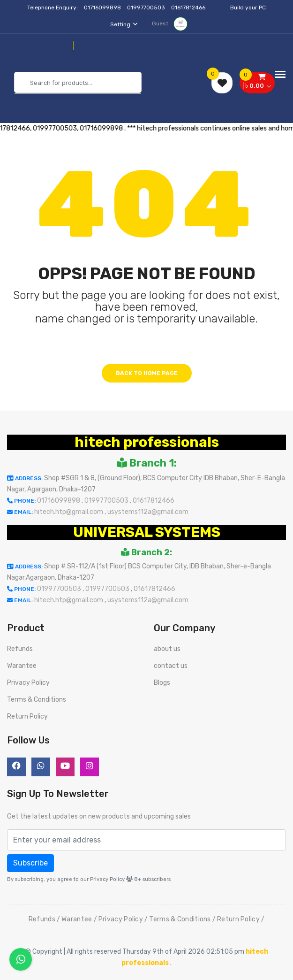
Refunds (20, 649)
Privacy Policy (28, 683)
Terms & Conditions (37, 700)
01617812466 (189, 8)
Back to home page (147, 373)
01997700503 (147, 8)
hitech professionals (147, 442)
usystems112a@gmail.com (148, 512)
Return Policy (27, 716)
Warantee (22, 666)
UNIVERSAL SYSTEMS (147, 532)
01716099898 (103, 8)
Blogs (162, 683)
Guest (170, 23)
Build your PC (248, 8)
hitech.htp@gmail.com (69, 512)
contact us (171, 666)
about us (167, 649)
